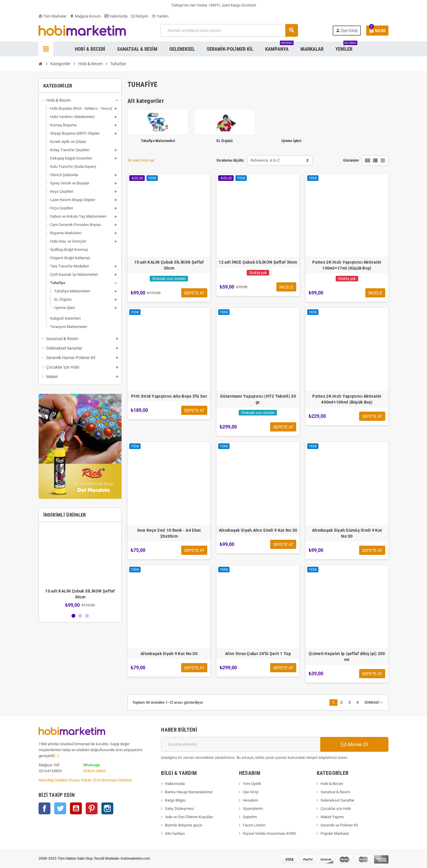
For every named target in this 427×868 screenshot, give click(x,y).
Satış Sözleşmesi (179, 809)
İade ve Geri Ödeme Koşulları (189, 817)
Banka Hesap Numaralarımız (189, 792)
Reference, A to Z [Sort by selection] (265, 160)
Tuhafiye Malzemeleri (158, 141)
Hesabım (250, 800)
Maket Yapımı (332, 817)
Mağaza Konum (85, 16)
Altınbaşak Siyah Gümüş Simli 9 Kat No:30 (347, 533)
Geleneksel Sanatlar (337, 800)
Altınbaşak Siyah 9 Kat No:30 (169, 654)
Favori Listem (254, 825)
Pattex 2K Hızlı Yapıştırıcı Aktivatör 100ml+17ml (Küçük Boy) (347, 265)
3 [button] (87, 616)
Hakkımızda (175, 784)
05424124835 (94, 771)
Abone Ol (354, 744)
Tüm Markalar (52, 16)
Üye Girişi (251, 792)
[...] (56, 756)
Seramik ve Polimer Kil (339, 825)
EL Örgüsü (224, 141)
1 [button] (73, 616)
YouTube (76, 808)
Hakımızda (116, 16)
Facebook (44, 808)
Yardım (160, 16)
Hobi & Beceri (332, 784)
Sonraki (374, 703)
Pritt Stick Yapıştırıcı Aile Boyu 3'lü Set (169, 396)
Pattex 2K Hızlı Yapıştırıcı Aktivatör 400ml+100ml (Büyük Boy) (347, 399)
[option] (80, 567)
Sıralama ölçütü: (230, 160)
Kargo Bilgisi (175, 800)
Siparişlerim (253, 809)
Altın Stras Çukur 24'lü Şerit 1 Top (258, 654)
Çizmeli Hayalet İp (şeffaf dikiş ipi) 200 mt (347, 657)
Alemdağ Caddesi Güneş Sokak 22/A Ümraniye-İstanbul (85, 780)
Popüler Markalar (335, 833)
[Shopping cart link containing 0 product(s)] (377, 31)
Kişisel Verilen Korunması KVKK (269, 833)
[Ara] (229, 30)
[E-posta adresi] (241, 744)
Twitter (60, 808)
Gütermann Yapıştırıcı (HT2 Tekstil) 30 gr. (258, 399)
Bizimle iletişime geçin (184, 825)
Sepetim (250, 817)
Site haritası (175, 833)
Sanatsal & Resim (335, 792)
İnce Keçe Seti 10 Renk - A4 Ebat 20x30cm (169, 533)
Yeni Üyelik (252, 784)
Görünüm (351, 160)
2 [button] (80, 616)
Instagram (107, 808)
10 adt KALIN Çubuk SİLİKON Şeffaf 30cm (169, 265)
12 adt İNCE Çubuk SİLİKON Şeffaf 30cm (258, 262)
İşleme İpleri (291, 141)
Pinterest (92, 808)
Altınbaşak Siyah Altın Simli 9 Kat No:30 (258, 530)
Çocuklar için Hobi (336, 809)
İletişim (140, 16)
